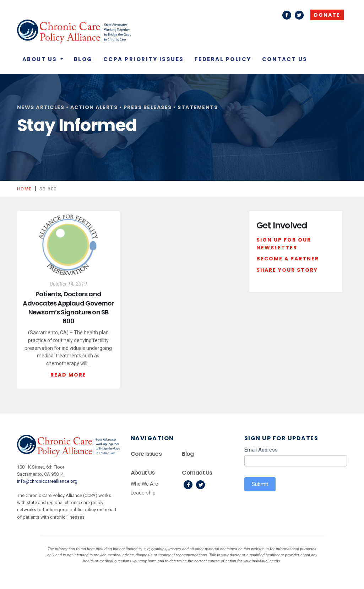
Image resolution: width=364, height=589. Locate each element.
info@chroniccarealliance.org (47, 481)
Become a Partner (288, 259)
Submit (260, 484)
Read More (68, 375)
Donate (327, 15)
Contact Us (285, 59)
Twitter (299, 15)
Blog (83, 59)
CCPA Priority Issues (144, 59)
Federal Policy (223, 59)
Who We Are (144, 484)
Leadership (143, 493)
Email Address (261, 450)
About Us (41, 59)
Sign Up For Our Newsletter (284, 244)
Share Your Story (287, 270)
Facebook (287, 15)
